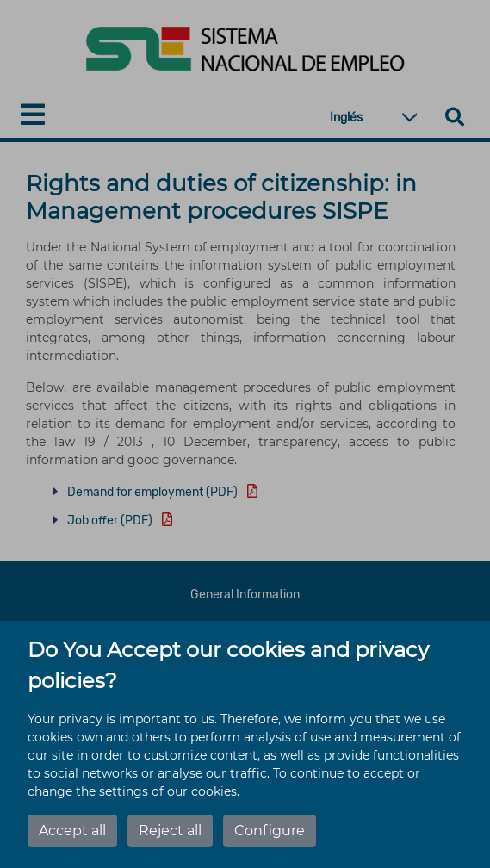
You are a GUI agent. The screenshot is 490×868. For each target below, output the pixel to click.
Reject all (170, 831)
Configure (270, 831)
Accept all (72, 831)
